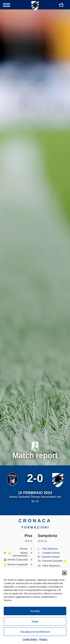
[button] (64, 573)
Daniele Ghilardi (51, 557)
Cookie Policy (30, 639)
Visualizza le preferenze (35, 632)
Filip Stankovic (50, 549)
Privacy (43, 639)
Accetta (35, 611)
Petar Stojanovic (51, 566)
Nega (35, 621)
